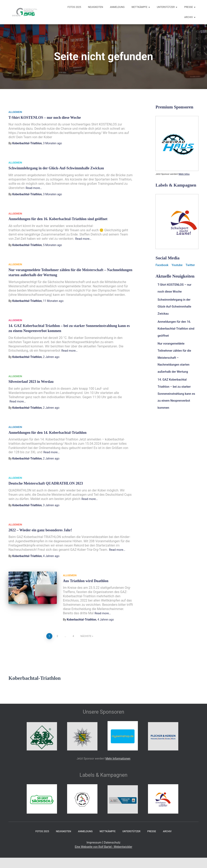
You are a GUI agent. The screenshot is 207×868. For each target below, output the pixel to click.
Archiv (190, 17)
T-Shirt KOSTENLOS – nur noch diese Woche (44, 118)
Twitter (193, 265)
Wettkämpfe (141, 7)
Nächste (86, 635)
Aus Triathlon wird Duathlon (85, 579)
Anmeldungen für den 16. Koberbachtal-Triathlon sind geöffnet (57, 219)
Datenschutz (113, 841)
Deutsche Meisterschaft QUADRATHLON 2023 (45, 482)
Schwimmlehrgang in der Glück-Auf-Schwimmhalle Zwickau (55, 168)
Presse (190, 7)
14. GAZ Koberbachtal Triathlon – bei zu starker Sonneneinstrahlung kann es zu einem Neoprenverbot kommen (177, 390)
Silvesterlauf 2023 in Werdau (31, 381)
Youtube (178, 265)
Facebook (163, 265)
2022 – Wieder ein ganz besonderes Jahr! (40, 529)
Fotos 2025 (74, 7)
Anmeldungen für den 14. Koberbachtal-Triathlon (47, 432)
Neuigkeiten (96, 7)
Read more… (35, 188)
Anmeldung (117, 7)
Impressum (93, 841)
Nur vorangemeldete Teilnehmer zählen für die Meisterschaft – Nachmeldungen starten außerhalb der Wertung (176, 355)
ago (53, 143)
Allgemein (15, 112)
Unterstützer (167, 7)
